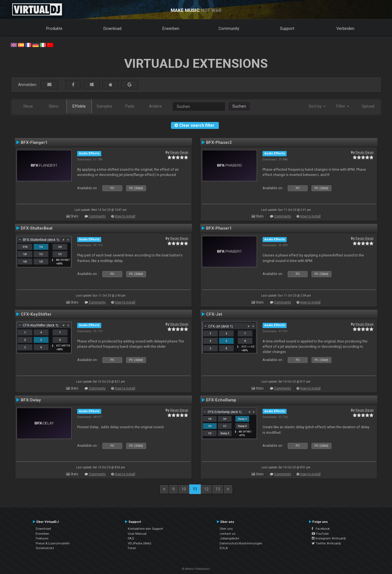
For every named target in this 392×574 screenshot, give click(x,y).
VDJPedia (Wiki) (140, 543)
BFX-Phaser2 (219, 142)
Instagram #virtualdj (329, 538)
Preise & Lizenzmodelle (53, 543)
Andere (155, 106)
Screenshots (45, 548)
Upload (368, 106)
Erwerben (171, 28)
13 (218, 489)
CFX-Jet (214, 314)
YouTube (320, 534)
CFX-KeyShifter (36, 314)
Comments (97, 216)
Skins (54, 106)
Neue (28, 106)
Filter (343, 106)
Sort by (317, 106)
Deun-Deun (179, 152)
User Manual (137, 534)
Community (229, 28)
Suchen (239, 106)
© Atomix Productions (196, 569)
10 (184, 489)
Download (112, 28)
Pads (130, 106)
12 (206, 489)
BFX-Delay (31, 400)
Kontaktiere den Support (146, 529)
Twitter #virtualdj (326, 543)
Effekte (79, 106)
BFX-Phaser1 (219, 228)
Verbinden (345, 28)
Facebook (321, 529)
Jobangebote (229, 538)
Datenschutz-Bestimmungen (241, 543)
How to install (125, 216)
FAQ (131, 538)
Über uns (226, 529)
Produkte (54, 28)
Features (42, 538)
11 (195, 489)
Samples (104, 106)
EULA (224, 548)
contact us (228, 534)
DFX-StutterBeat (37, 228)
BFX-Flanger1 (34, 142)
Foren (132, 548)
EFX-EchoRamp (221, 400)
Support (287, 28)
